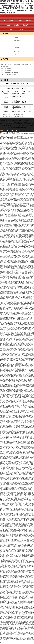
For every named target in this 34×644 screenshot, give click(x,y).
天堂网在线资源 (16, 237)
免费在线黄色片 (4, 537)
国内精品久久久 (13, 286)
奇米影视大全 (15, 616)
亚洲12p (17, 361)
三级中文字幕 (21, 447)
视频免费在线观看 (25, 249)
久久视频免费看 (10, 586)
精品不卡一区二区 (3, 197)
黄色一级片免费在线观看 (7, 371)
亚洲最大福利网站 (26, 476)
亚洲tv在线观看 (29, 160)
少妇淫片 (10, 382)
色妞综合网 (13, 152)
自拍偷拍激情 (18, 230)
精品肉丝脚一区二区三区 (19, 278)
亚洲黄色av (2, 475)
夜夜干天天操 (26, 418)
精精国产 (20, 336)
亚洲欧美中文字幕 (17, 348)
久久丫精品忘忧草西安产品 (19, 177)
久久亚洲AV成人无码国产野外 (14, 544)
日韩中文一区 (17, 173)
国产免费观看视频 (16, 256)
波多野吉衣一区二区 (29, 140)
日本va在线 (26, 151)
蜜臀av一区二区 (20, 472)
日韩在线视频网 (12, 327)
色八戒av (2, 268)
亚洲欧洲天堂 (14, 550)
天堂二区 (21, 201)
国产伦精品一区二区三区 (19, 295)
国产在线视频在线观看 (10, 477)
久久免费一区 (27, 521)
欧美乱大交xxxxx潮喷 (8, 269)
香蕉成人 (17, 285)
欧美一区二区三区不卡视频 (5, 175)
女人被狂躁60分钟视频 (23, 428)
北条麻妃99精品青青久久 (5, 578)
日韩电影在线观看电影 (11, 170)
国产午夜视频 (26, 237)
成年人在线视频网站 (27, 363)
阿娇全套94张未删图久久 (5, 630)
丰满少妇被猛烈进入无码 (29, 204)
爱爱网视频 (7, 297)
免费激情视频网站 (15, 292)
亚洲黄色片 (26, 359)
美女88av (6, 222)
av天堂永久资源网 (17, 356)
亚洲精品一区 (3, 340)
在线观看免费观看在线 (27, 610)
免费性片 (17, 357)
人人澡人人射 (29, 265)
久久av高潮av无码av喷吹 (21, 172)
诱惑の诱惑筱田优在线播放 (9, 266)
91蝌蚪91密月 (10, 376)
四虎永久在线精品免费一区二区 (21, 156)
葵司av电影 (30, 411)
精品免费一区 (30, 573)
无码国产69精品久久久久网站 (11, 149)
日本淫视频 (7, 547)
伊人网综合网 (16, 151)
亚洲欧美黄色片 (20, 545)
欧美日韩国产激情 (21, 313)
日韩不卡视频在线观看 (29, 354)
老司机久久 (5, 276)
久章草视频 (28, 333)
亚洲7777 (31, 211)
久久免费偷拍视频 (30, 527)
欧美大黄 (18, 170)
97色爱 (26, 229)
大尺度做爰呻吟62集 (14, 408)
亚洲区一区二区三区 (11, 601)
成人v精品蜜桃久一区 (7, 564)
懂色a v (27, 500)
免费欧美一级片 (21, 183)
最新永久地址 (6, 223)
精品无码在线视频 (27, 268)
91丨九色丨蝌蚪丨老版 (29, 259)
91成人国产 (10, 302)
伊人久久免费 (13, 569)
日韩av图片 (28, 172)
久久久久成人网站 (22, 620)
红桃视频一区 (31, 483)
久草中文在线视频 (18, 554)
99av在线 (2, 376)
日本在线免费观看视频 (11, 502)
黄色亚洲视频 (26, 349)
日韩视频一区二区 (20, 270)
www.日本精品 (31, 182)
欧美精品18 (5, 351)
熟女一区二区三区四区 (15, 196)
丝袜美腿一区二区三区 (20, 402)
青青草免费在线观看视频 (23, 347)
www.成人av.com (16, 224)
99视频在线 (25, 480)
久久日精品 (18, 502)
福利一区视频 (26, 264)
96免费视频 (2, 186)
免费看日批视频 (7, 204)
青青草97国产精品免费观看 (14, 557)
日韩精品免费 (31, 421)
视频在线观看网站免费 (25, 282)
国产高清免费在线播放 (12, 558)
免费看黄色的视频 (16, 225)
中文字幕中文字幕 (22, 403)
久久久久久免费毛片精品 (26, 178)
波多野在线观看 (24, 358)
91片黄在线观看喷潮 (24, 585)
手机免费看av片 (10, 503)
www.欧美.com (6, 504)
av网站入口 (28, 438)
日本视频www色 (10, 163)
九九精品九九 (6, 199)
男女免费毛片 (29, 158)
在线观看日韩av (18, 249)
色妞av (19, 326)
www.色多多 (14, 243)
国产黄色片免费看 (22, 296)
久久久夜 (2, 335)
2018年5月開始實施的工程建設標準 (14, 116)
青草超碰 (16, 183)
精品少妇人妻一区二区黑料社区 (18, 384)
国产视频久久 (18, 152)
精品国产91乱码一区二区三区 (23, 218)
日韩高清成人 (24, 431)
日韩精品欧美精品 (28, 273)
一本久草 (31, 384)
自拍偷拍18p (21, 162)
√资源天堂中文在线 (30, 332)
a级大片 (4, 607)
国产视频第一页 (8, 434)
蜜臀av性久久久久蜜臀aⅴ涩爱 (16, 407)
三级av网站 (10, 238)
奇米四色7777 (27, 310)
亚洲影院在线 (3, 206)
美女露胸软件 (6, 481)
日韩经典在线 (9, 543)
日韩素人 (32, 333)
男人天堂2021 (29, 351)
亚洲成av (12, 311)
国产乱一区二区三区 (25, 331)
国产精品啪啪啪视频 (17, 244)
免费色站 (30, 415)
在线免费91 (9, 394)
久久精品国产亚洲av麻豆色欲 (27, 245)
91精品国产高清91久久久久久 (15, 578)
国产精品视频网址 (14, 228)
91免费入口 (20, 552)
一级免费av (16, 367)
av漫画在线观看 (24, 569)
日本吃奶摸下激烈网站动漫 (20, 307)
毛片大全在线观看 (22, 473)
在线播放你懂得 (25, 340)
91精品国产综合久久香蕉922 (5, 478)
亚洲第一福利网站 (3, 218)
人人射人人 (32, 255)
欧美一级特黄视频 (4, 501)
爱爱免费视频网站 (7, 152)
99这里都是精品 (6, 552)
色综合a (14, 560)
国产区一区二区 (30, 187)
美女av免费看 (22, 273)
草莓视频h (4, 602)
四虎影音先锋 (6, 295)
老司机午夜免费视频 (4, 232)
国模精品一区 (14, 332)
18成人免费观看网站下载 (15, 175)
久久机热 (31, 249)
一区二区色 (4, 462)
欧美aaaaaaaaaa (8, 407)
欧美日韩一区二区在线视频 (15, 533)
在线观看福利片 (9, 421)
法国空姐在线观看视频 (6, 426)
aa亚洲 (19, 408)
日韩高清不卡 (5, 420)
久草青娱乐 (5, 424)
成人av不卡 (25, 342)
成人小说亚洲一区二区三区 (14, 522)
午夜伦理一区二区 (19, 553)
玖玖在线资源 (27, 519)
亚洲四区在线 (19, 414)
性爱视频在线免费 (24, 198)
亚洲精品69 (4, 342)
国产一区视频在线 (25, 184)
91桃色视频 (14, 144)
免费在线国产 (15, 222)
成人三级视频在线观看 (24, 261)
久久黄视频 (11, 491)
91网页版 (23, 449)
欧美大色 (19, 371)
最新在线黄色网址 (24, 471)
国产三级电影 (25, 337)
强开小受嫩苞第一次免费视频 (28, 306)
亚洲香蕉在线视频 (19, 380)
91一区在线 (16, 311)
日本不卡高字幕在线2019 (19, 410)
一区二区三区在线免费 (9, 356)
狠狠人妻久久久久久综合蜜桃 (11, 461)
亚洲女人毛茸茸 (10, 177)
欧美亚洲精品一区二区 (18, 215)
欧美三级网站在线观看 (6, 228)
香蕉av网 (19, 250)
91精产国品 (7, 621)
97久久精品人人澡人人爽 (19, 387)
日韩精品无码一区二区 (20, 594)
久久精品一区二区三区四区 (11, 532)
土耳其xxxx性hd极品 (19, 232)
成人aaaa (2, 372)
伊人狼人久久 (5, 548)
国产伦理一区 (14, 369)
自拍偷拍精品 (14, 545)
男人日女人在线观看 (13, 366)
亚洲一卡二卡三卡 (28, 225)
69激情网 (9, 501)
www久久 (16, 189)
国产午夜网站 (16, 536)
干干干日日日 (8, 155)
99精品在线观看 (16, 223)
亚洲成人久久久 (20, 465)
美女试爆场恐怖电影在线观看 (18, 227)
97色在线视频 (8, 245)
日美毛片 (21, 504)
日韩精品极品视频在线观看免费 (7, 403)
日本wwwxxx (4, 384)
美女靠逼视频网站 (27, 481)
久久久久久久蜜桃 (14, 509)
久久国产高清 (19, 213)
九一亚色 (29, 166)
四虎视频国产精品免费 (27, 212)
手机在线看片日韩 (19, 570)
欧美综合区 (31, 173)
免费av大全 (30, 260)
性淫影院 (19, 187)
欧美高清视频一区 (4, 425)
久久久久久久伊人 (3, 235)
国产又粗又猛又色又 (30, 625)
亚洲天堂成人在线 (30, 234)
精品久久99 (15, 385)
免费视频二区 (14, 487)
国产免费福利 (19, 482)
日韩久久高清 (17, 157)
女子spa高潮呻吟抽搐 (23, 574)
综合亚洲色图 (29, 493)
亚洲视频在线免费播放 (17, 184)
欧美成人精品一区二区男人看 (9, 147)
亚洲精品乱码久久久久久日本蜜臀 (27, 559)
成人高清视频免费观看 (11, 280)
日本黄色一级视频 (25, 202)
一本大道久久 (24, 408)
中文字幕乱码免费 (10, 342)
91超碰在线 (23, 528)
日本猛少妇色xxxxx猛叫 (15, 323)
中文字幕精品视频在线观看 (20, 193)
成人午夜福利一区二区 (24, 439)
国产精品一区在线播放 (20, 220)
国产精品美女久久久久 (28, 295)
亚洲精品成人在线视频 (21, 160)
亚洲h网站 (2, 211)
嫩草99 (10, 306)
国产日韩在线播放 (22, 279)
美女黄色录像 (15, 411)
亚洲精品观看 (19, 212)
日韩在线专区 (6, 631)
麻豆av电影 (26, 461)
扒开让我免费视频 (18, 477)
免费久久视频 (18, 280)
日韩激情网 (2, 323)
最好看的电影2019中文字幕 (6, 292)
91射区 (4, 459)
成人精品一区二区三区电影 (19, 229)
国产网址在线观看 (16, 302)
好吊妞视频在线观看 (10, 312)
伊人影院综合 (14, 258)
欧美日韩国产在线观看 (29, 223)
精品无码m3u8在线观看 (25, 429)
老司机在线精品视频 (29, 353)
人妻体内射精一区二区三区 (12, 455)
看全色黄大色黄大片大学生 (28, 322)
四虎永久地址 (15, 488)
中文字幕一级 (17, 496)
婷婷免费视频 (30, 340)
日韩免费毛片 (10, 158)
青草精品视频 (21, 616)
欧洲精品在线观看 (20, 243)
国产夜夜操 (8, 171)
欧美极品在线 (22, 353)
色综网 (10, 211)
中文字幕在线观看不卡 (28, 162)
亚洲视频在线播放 (15, 176)
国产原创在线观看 (18, 486)
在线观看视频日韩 (14, 214)
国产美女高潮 (3, 332)
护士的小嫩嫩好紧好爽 (12, 212)
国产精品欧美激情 (11, 197)
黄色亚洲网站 (19, 625)
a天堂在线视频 (23, 219)
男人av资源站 (10, 254)
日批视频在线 (5, 158)
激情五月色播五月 (6, 173)
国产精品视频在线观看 (10, 418)
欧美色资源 (22, 446)
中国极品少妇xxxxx (4, 172)
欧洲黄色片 (16, 163)
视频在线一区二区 (3, 141)
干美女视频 (10, 222)
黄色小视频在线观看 (24, 224)
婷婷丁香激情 (22, 223)
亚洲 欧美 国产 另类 (8, 182)
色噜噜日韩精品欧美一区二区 (24, 167)
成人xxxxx (25, 232)
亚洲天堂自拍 (23, 280)
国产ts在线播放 (9, 198)
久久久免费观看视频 (29, 433)
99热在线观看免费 (22, 640)
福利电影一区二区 (20, 481)
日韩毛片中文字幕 (11, 315)
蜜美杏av (21, 240)
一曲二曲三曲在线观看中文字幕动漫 (11, 145)
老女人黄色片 (25, 423)
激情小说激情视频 (25, 483)
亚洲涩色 (28, 557)
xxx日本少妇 (4, 263)
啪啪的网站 (8, 161)
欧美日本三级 (6, 274)
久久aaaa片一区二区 (16, 373)
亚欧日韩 (2, 224)
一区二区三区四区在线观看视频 (23, 555)
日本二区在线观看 (24, 405)
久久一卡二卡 (11, 157)
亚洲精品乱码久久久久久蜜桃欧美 (6, 341)
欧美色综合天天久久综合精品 (11, 206)
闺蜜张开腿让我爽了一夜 (5, 625)
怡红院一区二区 (18, 600)
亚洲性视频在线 (14, 155)
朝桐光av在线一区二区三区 (21, 364)
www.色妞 (27, 599)
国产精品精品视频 (26, 336)
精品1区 (24, 438)
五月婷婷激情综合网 (11, 156)
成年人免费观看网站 (22, 343)
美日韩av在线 (6, 224)
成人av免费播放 (15, 317)
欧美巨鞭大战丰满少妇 (29, 307)
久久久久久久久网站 (22, 161)
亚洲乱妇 (27, 415)
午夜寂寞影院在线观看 (19, 207)
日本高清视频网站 (8, 445)
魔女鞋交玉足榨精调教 (28, 153)
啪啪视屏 (18, 429)
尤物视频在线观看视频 (12, 390)
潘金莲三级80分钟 (11, 614)
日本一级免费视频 (11, 480)
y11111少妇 (22, 309)
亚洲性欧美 (6, 331)
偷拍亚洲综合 (23, 366)
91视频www (13, 362)
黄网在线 (29, 274)
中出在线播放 (3, 521)
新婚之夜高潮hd (16, 383)
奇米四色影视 (25, 536)
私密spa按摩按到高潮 (18, 139)
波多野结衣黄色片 (23, 294)
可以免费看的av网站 (13, 529)
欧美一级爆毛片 (28, 450)
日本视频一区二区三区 (25, 424)
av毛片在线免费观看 (23, 315)
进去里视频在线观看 (17, 534)
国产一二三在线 (15, 456)
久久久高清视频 (22, 433)
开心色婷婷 (21, 176)
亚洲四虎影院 (30, 342)
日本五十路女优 (17, 294)
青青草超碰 (21, 341)
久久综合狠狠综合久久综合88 (29, 248)
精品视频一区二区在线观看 (8, 289)
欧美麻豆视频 (27, 228)
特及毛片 (16, 322)
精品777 (28, 211)
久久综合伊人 (11, 199)
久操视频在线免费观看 (8, 635)
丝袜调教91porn (24, 573)
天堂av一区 (7, 139)
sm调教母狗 (24, 467)
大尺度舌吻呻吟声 (8, 240)
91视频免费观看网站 (27, 430)
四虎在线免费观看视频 (16, 459)
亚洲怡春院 (15, 438)
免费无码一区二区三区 (6, 213)
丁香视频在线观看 (15, 182)
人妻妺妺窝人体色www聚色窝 (10, 449)
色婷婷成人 (10, 388)
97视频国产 (19, 378)
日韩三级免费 (6, 239)
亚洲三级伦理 (17, 273)
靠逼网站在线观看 (27, 465)
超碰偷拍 (19, 366)
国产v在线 (32, 239)
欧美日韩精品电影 (5, 187)
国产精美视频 (31, 207)
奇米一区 (32, 326)
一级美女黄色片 (18, 467)
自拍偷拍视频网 (5, 431)
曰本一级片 (26, 144)
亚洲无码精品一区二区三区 (23, 145)
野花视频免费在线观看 (10, 183)
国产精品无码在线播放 (29, 242)
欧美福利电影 (23, 601)
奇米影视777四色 (12, 178)
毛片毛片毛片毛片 (5, 202)
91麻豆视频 (25, 341)
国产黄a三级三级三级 (4, 580)
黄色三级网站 (8, 362)
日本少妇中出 (26, 146)
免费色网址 (4, 492)
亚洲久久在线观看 (22, 523)
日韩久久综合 (26, 258)
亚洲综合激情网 (7, 533)
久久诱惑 (23, 475)
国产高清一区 (14, 180)
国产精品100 (17, 315)
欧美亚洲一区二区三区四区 (7, 616)
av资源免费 (3, 325)
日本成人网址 (5, 558)
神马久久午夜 (28, 469)
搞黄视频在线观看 (30, 219)
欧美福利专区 (16, 301)
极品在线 (6, 615)
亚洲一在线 (8, 607)
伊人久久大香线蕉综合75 (29, 170)
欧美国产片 (24, 511)
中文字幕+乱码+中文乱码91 (5, 402)
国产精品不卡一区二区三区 (27, 382)
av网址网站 (10, 383)
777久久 (1, 152)
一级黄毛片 (13, 579)
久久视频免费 (21, 357)
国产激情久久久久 (15, 188)
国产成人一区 (3, 150)
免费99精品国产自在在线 (12, 242)
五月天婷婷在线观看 (24, 157)
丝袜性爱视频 (29, 408)
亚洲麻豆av (32, 331)
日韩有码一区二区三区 (6, 472)
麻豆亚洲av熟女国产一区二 (26, 459)
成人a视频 (30, 588)
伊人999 (3, 407)
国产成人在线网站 (16, 436)
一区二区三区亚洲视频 (25, 533)
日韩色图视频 (15, 162)
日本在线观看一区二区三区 (15, 171)
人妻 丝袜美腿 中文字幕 (14, 620)
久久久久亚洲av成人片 (8, 441)
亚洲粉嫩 (6, 287)
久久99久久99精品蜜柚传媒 (13, 420)
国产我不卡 (6, 335)
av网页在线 (17, 580)
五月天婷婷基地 (29, 507)
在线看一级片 (13, 402)
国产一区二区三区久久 (22, 434)
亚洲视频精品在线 (5, 306)
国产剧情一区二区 (20, 461)
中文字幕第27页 (26, 504)
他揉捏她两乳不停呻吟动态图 (25, 188)
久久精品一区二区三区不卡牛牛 (13, 416)
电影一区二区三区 (5, 338)
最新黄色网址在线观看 (9, 540)
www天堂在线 (15, 265)
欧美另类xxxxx (13, 255)
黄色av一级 (16, 137)
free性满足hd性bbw (23, 323)
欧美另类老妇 (25, 139)
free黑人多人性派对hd (9, 253)
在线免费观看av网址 (26, 300)
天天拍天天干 (11, 344)
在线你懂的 (27, 327)
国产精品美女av (28, 193)
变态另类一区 (16, 403)
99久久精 (10, 276)
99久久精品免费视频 (20, 607)
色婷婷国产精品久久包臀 (10, 230)
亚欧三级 (15, 270)
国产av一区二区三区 (11, 166)
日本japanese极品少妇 (28, 192)
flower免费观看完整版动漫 (23, 163)
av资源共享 (2, 279)
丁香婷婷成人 (18, 421)
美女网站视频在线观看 (10, 229)
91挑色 (16, 447)
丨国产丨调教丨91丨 (7, 379)
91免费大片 (29, 383)
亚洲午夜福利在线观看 (19, 498)
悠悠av (31, 264)
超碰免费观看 (4, 553)
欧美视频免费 (24, 393)
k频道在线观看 (9, 317)
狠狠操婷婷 (16, 279)
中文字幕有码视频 (23, 321)
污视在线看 (2, 356)
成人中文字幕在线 (27, 285)
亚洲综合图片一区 (17, 559)
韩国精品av (32, 593)
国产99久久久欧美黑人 (27, 490)
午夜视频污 (23, 614)
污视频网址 (23, 478)
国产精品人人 (22, 539)
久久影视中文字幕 (28, 462)
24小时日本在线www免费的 (27, 208)
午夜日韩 (6, 260)
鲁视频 (14, 146)
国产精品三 (31, 220)
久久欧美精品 (23, 140)
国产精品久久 (5, 374)
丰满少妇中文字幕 (23, 271)
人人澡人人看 (16, 289)
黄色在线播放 (19, 149)
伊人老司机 (24, 637)
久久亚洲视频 (22, 409)
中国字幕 (18, 558)
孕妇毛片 (15, 313)
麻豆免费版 (17, 290)
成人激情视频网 (23, 197)
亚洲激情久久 (19, 141)
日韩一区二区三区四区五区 (21, 435)
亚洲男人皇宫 (13, 607)
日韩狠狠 (26, 346)
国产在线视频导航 (14, 167)
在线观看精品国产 (27, 335)
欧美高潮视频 (31, 325)
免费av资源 (9, 144)
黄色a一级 (14, 153)
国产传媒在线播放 (22, 488)
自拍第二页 (11, 239)
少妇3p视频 (7, 367)
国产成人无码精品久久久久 (10, 357)
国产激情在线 (10, 411)
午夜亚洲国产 (7, 596)
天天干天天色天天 (22, 137)
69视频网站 (32, 209)
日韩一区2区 (12, 193)
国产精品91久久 (23, 544)
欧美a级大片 (25, 213)
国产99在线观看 (22, 297)
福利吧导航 (26, 575)
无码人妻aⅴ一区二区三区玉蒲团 (26, 199)
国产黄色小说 (29, 142)
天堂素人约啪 (25, 165)
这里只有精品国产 (14, 161)
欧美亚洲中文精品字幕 (19, 264)
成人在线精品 (29, 467)
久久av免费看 (3, 543)
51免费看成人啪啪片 (15, 377)
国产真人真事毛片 (26, 149)
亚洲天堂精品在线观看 (8, 146)
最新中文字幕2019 (10, 524)
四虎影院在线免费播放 (18, 342)
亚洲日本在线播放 (12, 321)
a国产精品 (24, 168)
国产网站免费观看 (5, 321)
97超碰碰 (28, 296)
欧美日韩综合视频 (3, 256)
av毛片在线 (12, 589)
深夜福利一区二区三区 (16, 181)
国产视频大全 (22, 454)
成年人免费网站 (24, 491)
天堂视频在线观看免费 (24, 175)
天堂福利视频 (7, 323)
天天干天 (14, 194)
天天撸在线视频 (3, 280)
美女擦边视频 (16, 376)
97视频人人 (4, 312)
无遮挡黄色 (30, 466)
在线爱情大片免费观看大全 (23, 398)
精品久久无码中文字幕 (24, 173)
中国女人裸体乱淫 (18, 217)
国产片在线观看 (22, 254)
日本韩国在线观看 (16, 399)
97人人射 (6, 151)
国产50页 (19, 282)
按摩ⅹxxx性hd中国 (28, 581)
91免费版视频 (24, 548)
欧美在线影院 (28, 631)
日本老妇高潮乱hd (3, 560)
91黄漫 (12, 273)
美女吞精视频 (11, 192)
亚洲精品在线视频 (18, 573)
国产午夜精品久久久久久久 (10, 290)
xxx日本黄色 (21, 285)
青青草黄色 (27, 357)
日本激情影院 (19, 208)
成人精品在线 (17, 199)
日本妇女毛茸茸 (8, 309)
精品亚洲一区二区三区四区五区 (11, 150)
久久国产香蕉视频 (28, 445)
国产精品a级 (29, 434)
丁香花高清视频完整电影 (17, 388)
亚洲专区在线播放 (6, 573)
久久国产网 (11, 511)
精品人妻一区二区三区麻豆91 (17, 235)
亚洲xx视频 (31, 171)
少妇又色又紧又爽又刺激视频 (9, 581)
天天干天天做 (16, 296)
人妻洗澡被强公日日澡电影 (11, 633)
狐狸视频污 (12, 626)
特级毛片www (4, 299)
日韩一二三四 (24, 158)
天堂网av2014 (11, 295)
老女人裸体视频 (3, 622)
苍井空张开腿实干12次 (19, 418)
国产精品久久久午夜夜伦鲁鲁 (24, 367)
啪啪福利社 (32, 149)
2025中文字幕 (22, 590)
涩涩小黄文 (15, 287)
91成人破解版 (30, 569)
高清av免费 (3, 405)
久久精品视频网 (11, 207)
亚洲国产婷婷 (20, 438)
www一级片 (12, 599)
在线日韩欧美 (28, 601)
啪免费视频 (9, 235)
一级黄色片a (2, 245)
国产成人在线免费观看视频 (24, 537)
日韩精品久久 (16, 567)
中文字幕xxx (29, 294)
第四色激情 (28, 297)
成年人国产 (9, 299)
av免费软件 (31, 258)
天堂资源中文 (6, 344)
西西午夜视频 (27, 539)
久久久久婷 (22, 170)
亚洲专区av (18, 263)
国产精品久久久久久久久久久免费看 (10, 310)
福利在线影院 (10, 256)
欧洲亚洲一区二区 (30, 323)
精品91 (29, 574)
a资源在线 (28, 513)
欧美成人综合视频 (23, 493)
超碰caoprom (6, 438)
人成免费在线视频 (9, 619)
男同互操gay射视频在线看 (14, 297)
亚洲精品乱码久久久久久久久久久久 (8, 404)
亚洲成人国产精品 (21, 242)
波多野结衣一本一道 (27, 316)
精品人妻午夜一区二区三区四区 (14, 140)
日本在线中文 (29, 393)
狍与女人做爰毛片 (19, 268)
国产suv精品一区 (18, 304)
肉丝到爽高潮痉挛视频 (12, 172)
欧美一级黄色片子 (11, 261)
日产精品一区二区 (25, 421)
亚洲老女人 (32, 400)
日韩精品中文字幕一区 (14, 596)
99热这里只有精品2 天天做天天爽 (16, 512)
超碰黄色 (14, 165)
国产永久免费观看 (14, 203)
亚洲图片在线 (26, 207)
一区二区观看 (15, 349)
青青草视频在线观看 (24, 325)
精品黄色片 (5, 296)
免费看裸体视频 (21, 455)
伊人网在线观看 (25, 247)
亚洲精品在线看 (30, 558)
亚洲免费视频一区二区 (20, 470)
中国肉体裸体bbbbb (27, 545)
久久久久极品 (27, 177)
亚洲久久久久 (3, 196)
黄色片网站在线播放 (5, 244)
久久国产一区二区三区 (27, 276)
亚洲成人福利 (11, 496)
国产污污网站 (19, 531)
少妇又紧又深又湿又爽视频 (18, 359)
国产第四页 (25, 540)
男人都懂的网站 (27, 456)
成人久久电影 (27, 497)
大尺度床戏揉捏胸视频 (20, 633)
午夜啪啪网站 (7, 500)
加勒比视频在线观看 (13, 160)
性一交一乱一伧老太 (8, 265)
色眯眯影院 (29, 156)
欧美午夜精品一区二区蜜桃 (5, 454)
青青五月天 (2, 240)
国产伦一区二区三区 (8, 372)
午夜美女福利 (3, 249)
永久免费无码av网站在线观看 (7, 392)
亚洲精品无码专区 (18, 331)
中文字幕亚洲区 (24, 152)
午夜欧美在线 (5, 497)
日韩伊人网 (10, 237)
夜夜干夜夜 (30, 451)
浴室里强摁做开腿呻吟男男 (28, 203)
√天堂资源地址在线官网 (8, 368)
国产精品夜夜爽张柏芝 (22, 142)
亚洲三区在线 (29, 364)
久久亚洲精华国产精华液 (12, 450)
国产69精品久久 (21, 189)
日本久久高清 (21, 346)
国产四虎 (8, 599)
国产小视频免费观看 (26, 395)
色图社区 (21, 248)
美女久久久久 (9, 181)
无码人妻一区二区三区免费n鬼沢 (26, 191)
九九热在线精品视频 (17, 368)
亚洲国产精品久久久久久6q (9, 611)
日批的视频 (11, 313)
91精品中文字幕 (27, 619)
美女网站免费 (17, 197)
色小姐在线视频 (9, 180)
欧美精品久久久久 (6, 359)
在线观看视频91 (4, 601)
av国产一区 (22, 196)
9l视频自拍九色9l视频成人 (12, 351)
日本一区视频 (6, 278)
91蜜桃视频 (4, 170)
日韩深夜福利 (25, 215)
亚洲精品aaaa (30, 152)
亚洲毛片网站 (29, 426)
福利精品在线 (28, 409)
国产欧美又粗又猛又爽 (29, 464)
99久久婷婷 (12, 538)
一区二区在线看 (24, 187)
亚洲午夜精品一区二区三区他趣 (26, 147)
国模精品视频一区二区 (11, 141)
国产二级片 (4, 493)
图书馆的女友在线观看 (10, 493)
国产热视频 (4, 609)
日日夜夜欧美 (12, 631)
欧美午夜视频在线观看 (13, 187)
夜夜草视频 (30, 145)
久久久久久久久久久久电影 (7, 373)
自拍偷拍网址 (26, 299)
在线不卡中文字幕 (30, 542)
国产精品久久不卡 (20, 299)
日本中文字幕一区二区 (10, 233)
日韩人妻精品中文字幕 (10, 217)
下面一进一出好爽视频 (25, 250)
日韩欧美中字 (13, 483)
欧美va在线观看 (3, 166)
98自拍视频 (17, 439)
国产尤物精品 (24, 266)
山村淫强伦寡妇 (3, 485)
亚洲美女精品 (21, 598)
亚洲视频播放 (30, 540)
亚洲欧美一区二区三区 (12, 495)
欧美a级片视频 (3, 307)
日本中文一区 (14, 371)
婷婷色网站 (5, 281)
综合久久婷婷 (23, 513)
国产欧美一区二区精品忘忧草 (7, 588)
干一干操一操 (6, 511)
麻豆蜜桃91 (15, 441)
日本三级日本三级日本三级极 (7, 225)
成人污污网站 (28, 516)
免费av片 (23, 374)
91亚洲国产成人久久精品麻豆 (17, 276)
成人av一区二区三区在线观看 (9, 361)
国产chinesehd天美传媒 (22, 211)
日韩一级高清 (5, 264)
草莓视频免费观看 (11, 387)
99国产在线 (21, 400)
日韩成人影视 (6, 352)
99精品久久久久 (25, 206)
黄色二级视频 (19, 487)
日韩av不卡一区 (3, 524)
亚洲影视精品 (28, 286)
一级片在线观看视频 (22, 222)
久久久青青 (11, 223)
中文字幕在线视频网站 (12, 260)
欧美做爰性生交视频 (17, 524)
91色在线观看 (6, 400)
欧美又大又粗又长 (21, 591)
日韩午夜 (16, 611)
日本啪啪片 (13, 259)
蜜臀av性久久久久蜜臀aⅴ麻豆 (6, 337)
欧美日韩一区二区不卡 (22, 265)
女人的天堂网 (13, 219)
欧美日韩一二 (27, 183)
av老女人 (11, 359)
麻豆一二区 (15, 465)
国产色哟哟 (4, 311)
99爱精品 (8, 300)
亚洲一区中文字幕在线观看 (8, 318)
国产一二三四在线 (26, 239)
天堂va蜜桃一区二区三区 (24, 376)
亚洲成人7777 (25, 380)
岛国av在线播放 (21, 150)
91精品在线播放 (13, 414)
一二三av (13, 410)
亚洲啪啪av (23, 348)
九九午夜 (8, 142)
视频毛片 (17, 248)
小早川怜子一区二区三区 (24, 182)
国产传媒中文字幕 (14, 142)
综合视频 (5, 480)
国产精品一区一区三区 (29, 196)
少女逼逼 (31, 269)
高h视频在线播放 (3, 220)
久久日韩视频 (31, 184)
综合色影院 (21, 596)
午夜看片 (11, 349)
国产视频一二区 (19, 423)
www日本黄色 (2, 171)
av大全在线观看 (20, 335)
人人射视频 (10, 353)
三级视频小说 (5, 395)
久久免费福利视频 (22, 557)
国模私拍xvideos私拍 (20, 413)
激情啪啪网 (10, 191)
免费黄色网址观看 (30, 511)
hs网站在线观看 (8, 285)
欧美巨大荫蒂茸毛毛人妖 (25, 593)
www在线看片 (7, 214)
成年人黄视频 (6, 157)
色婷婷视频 (26, 150)
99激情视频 (2, 309)
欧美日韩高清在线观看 (7, 275)
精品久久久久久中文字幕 (16, 564)
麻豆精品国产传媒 (13, 481)
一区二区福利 (14, 316)
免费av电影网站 (30, 230)
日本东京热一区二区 (9, 162)
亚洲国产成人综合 (17, 629)
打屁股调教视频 (9, 456)
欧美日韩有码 (3, 183)
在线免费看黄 (8, 332)
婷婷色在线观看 (20, 441)
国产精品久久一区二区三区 (25, 565)
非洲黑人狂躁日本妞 (16, 305)
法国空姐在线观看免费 (22, 351)
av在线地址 (32, 424)
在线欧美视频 (15, 527)
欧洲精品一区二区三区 (8, 514)
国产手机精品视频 (23, 269)
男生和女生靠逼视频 (22, 186)
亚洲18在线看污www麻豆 (15, 478)
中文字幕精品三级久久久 (29, 189)
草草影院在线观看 (10, 627)
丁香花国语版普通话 (7, 203)
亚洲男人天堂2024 (5, 562)
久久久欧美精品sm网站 (11, 513)
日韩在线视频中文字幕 (6, 286)
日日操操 (7, 193)
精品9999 (25, 383)
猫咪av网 (8, 538)
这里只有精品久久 (13, 328)
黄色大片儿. (4, 300)
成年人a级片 (29, 290)
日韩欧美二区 (31, 163)
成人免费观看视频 (6, 636)
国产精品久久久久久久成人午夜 (25, 583)
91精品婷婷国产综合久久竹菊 (5, 243)
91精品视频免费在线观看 (6, 273)
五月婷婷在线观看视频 (25, 609)
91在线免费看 (19, 178)
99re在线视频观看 (10, 137)
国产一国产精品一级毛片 (24, 514)
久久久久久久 (13, 204)
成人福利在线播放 (22, 361)
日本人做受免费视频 (17, 424)
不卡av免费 (12, 278)
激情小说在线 (27, 470)
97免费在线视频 (8, 167)
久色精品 (30, 372)
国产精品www (21, 151)
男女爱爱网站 (32, 357)
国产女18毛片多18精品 (9, 279)
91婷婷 (28, 269)
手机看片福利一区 (26, 201)
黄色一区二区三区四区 (7, 258)
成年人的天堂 (22, 301)
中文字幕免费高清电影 (22, 571)
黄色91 (4, 439)
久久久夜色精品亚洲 (29, 626)
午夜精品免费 (20, 610)
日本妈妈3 (23, 354)
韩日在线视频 (24, 576)
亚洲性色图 (11, 294)
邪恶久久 (2, 333)
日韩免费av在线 (27, 616)
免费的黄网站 (10, 385)
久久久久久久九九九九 (20, 259)
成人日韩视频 (25, 388)
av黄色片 (21, 536)
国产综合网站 (17, 565)
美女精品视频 (6, 348)
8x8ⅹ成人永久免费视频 (18, 239)
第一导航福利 (10, 424)
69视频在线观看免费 (25, 141)
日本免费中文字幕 (24, 564)
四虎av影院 (9, 153)
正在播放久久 (25, 253)
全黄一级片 (5, 254)
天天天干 (4, 233)
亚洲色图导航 (30, 233)
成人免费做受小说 (4, 191)
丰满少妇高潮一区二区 (25, 181)
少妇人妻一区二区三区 (29, 194)
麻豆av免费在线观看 (20, 450)
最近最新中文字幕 (20, 255)
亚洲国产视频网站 (18, 266)
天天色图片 (18, 601)
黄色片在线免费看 (15, 240)
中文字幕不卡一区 (6, 219)
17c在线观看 (7, 516)
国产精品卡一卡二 (22, 457)
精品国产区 (14, 299)
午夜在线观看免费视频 (13, 284)
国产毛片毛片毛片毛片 (28, 275)
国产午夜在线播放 (18, 344)
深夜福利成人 (3, 570)
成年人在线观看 (6, 160)
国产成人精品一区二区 (18, 540)
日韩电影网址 (30, 371)
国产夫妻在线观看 (3, 457)
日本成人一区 (8, 196)
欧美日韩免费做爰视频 (17, 253)
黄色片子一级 (26, 400)
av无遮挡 (2, 259)
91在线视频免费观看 (15, 523)
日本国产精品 (28, 615)
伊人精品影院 (14, 429)
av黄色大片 (28, 197)
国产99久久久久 (20, 258)
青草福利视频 (31, 217)
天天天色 (9, 168)
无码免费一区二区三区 (24, 302)
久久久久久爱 (14, 378)
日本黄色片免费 (24, 230)
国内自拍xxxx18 (30, 266)
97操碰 (21, 305)
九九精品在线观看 (15, 372)
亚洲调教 (5, 144)
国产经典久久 (25, 466)
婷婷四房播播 (19, 332)
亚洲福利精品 (24, 244)
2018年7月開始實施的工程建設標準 (14, 114)
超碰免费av (21, 237)
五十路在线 (2, 434)
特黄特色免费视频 (23, 436)
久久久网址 (11, 139)
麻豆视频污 (21, 311)
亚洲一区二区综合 (21, 284)
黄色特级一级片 (30, 576)
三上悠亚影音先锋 (20, 310)
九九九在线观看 (22, 317)
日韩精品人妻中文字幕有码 (9, 333)
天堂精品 (8, 439)
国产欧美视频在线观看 (17, 358)
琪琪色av (20, 466)
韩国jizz (27, 532)
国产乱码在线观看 (16, 353)
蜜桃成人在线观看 (28, 543)
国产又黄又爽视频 (11, 232)
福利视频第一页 (4, 353)
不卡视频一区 (19, 526)
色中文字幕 (9, 363)
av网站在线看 (19, 449)
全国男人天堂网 (19, 165)
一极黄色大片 (15, 238)
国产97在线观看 (9, 549)
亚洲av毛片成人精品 (20, 146)
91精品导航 (21, 292)
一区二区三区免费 (18, 300)
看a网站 (12, 508)
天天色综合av (14, 306)
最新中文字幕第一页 (29, 529)
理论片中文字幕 (22, 522)
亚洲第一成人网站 (8, 188)
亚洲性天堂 (30, 139)
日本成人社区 (25, 617)
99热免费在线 (10, 287)
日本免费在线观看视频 (20, 204)
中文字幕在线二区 (25, 217)
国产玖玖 (12, 304)
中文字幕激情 (9, 176)
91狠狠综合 (21, 192)
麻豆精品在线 (11, 331)
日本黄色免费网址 (9, 465)
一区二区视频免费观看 (25, 356)
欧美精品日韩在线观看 (10, 189)
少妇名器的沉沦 (18, 202)
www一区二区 (3, 362)
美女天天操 (10, 194)
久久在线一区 (16, 192)
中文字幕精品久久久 (29, 279)
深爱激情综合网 (14, 434)
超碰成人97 (5, 390)
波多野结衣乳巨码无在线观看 (25, 256)
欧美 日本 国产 (8, 346)
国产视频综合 (3, 326)
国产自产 (17, 599)
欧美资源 (11, 224)
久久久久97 (6, 211)
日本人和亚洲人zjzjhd (6, 464)
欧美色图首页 (26, 611)
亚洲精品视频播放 (21, 214)
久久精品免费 (17, 312)
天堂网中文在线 (16, 201)
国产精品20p (5, 488)
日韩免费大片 (8, 405)
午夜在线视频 (14, 571)
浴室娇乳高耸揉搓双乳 (12, 281)
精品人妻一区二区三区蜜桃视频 (13, 209)
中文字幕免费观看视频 (15, 309)
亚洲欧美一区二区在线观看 (10, 452)
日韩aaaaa (5, 399)
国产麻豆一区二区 (13, 208)
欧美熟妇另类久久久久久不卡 (22, 281)
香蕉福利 (6, 451)
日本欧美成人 (11, 580)
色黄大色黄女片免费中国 (22, 233)
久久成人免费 (18, 374)
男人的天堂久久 (23, 558)
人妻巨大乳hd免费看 (9, 612)
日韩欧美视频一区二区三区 (21, 234)
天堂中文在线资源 (27, 176)
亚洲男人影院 (23, 171)
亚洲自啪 (27, 137)
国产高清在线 (21, 611)
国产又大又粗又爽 (30, 244)
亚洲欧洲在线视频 (8, 316)
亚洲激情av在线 (9, 364)
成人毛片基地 (5, 466)
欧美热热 (8, 220)
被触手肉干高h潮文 (16, 198)
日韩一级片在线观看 (28, 455)
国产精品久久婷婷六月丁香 (17, 168)
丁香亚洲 (29, 155)
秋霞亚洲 (15, 158)
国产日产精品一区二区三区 (29, 278)
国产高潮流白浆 (11, 451)
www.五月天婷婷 (15, 275)
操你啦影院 (9, 291)
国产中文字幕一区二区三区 (21, 426)
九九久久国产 (11, 504)
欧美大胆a (19, 158)
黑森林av (31, 141)
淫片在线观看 (18, 393)
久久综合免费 (16, 507)
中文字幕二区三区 (17, 354)
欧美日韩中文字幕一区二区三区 (10, 268)
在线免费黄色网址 (3, 137)
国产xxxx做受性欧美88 (19, 581)
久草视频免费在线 (14, 326)
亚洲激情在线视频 (7, 539)
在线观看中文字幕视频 (24, 263)
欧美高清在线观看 (6, 483)
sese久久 (3, 305)
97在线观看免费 (14, 415)
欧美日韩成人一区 (19, 440)
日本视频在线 (11, 444)
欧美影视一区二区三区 (4, 165)
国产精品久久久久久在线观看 (27, 330)
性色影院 (26, 220)
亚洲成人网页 (25, 274)
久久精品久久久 (12, 248)
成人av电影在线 (27, 441)
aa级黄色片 (4, 477)
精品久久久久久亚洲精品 (5, 397)
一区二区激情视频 (5, 313)
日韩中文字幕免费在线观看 (18, 595)
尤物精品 (10, 431)
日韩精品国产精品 (16, 191)
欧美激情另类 (15, 341)
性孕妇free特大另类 (7, 255)
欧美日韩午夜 (3, 549)
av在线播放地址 (31, 165)
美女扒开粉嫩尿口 (3, 586)
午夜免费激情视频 (28, 214)
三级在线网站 (21, 238)
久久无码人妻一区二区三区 (14, 352)
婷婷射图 (8, 311)
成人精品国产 (28, 454)
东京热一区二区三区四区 (26, 414)
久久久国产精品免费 (16, 609)
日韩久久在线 (10, 151)
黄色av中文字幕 (27, 309)
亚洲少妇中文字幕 (9, 340)
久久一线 (22, 392)
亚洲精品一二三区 (23, 568)
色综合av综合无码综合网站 (12, 218)
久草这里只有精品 (11, 264)
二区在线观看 (26, 384)
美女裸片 (7, 178)
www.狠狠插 (30, 302)
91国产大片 (31, 151)
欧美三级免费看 (23, 641)
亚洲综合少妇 (21, 547)
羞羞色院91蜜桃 (20, 425)
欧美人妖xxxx (17, 147)
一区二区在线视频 (27, 387)
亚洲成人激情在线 (8, 574)
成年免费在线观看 (9, 184)
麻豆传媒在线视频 (12, 423)
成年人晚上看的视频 (20, 144)
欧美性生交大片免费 (4, 212)
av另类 (27, 171)
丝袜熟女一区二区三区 (11, 528)
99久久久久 (2, 188)
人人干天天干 (5, 168)
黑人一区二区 (30, 215)
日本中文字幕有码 (21, 228)
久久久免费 (12, 173)
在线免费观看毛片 (28, 622)
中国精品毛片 (14, 542)
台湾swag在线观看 (17, 444)
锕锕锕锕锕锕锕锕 (20, 153)
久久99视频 (2, 222)
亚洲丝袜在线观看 (14, 186)
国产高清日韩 (19, 362)
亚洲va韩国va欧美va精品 (25, 291)
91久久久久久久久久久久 (22, 155)
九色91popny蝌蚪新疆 (22, 385)
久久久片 (21, 430)
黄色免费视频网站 (6, 620)
